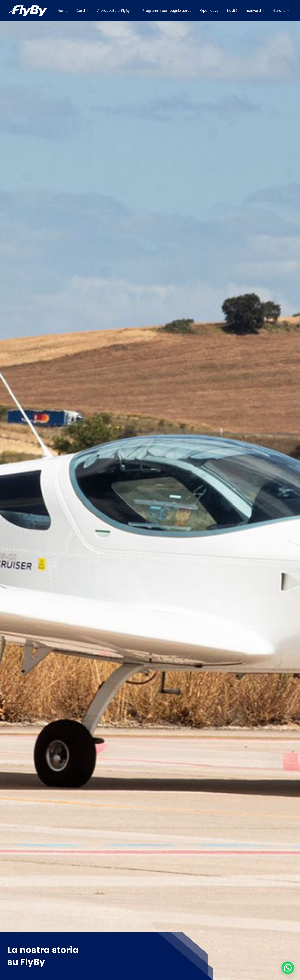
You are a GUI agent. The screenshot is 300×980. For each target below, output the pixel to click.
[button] (288, 968)
